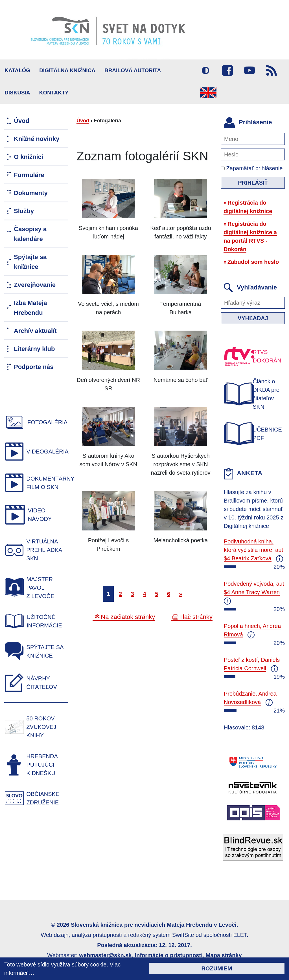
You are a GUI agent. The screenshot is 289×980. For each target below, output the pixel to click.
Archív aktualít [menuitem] (35, 331)
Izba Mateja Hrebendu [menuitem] (30, 308)
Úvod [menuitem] (22, 121)
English (208, 93)
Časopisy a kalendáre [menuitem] (30, 234)
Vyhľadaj (253, 318)
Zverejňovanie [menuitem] (35, 285)
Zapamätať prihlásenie (252, 168)
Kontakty (54, 93)
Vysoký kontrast (205, 70)
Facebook (227, 70)
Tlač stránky (196, 617)
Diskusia (17, 93)
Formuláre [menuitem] (29, 175)
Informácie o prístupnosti (169, 955)
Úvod (83, 121)
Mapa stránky (224, 955)
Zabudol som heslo (253, 262)
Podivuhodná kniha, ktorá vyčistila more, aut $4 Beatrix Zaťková (253, 550)
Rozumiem (217, 968)
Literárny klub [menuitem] (34, 349)
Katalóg (17, 70)
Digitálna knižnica (67, 70)
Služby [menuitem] (24, 211)
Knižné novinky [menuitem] (37, 139)
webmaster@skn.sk (105, 955)
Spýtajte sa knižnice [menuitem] (30, 262)
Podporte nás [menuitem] (34, 367)
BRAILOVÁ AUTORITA (133, 70)
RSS (272, 70)
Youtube (249, 70)
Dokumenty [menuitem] (31, 193)
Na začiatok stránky (128, 617)
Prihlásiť (253, 183)
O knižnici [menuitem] (29, 157)
